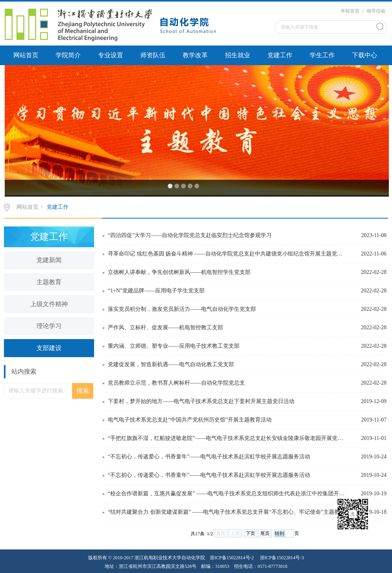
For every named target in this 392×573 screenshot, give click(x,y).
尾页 (265, 533)
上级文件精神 (49, 304)
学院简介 (68, 55)
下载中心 (365, 55)
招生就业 (238, 55)
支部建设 (49, 348)
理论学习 (49, 326)
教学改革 (195, 55)
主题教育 (49, 282)
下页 (250, 533)
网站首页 (26, 55)
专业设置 (111, 55)
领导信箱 (376, 11)
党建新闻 (49, 260)
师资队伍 (153, 55)
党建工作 (280, 55)
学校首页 (350, 11)
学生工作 (322, 55)
